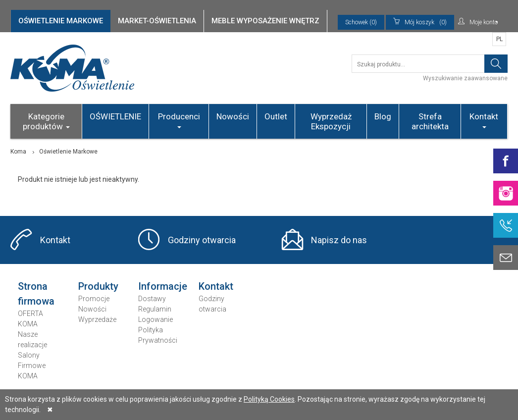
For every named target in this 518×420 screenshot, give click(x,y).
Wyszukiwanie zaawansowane (465, 78)
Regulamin (155, 309)
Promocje (94, 299)
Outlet (276, 116)
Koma (18, 152)
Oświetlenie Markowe (68, 152)
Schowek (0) (361, 22)
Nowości (233, 116)
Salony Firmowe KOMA (32, 366)
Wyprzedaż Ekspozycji (331, 121)
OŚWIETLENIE (115, 116)
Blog (383, 116)
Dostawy (152, 299)
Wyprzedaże (97, 319)
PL (499, 39)
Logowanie (155, 319)
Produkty (98, 286)
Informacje (163, 286)
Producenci (179, 120)
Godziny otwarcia (202, 240)
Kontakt (484, 120)
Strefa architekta (430, 121)
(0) (420, 22)
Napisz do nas (339, 240)
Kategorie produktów (46, 121)
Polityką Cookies (269, 399)
